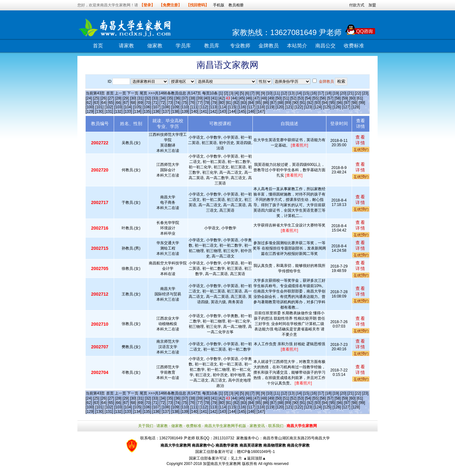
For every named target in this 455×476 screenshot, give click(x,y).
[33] (155, 98)
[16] (314, 93)
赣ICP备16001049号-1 (256, 452)
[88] (281, 103)
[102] (109, 107)
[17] (321, 93)
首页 (98, 46)
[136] (156, 111)
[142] (213, 111)
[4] (237, 93)
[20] (343, 93)
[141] (204, 111)
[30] (133, 98)
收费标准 (354, 46)
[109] (175, 107)
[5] (242, 93)
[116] (242, 107)
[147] (261, 111)
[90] (295, 103)
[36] (177, 98)
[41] (214, 98)
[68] (133, 103)
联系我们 (276, 426)
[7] (252, 93)
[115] (232, 107)
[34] (163, 98)
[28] (118, 98)
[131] (109, 111)
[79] (214, 103)
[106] (147, 107)
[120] (280, 107)
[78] (207, 103)
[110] (185, 107)
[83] (244, 103)
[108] (166, 107)
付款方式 (357, 5)
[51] (286, 98)
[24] (89, 98)
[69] (141, 103)
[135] (147, 111)
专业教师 (240, 46)
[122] (299, 107)
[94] (325, 103)
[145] (242, 111)
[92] (310, 103)
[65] (111, 103)
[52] (293, 98)
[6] (247, 93)
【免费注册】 (170, 5)
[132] (118, 111)
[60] (352, 98)
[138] (175, 111)
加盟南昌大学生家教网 (222, 464)
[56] (323, 98)
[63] (96, 103)
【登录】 (147, 5)
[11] (277, 93)
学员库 (183, 46)
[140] (194, 111)
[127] (346, 107)
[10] (269, 93)
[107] (156, 107)
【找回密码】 (197, 5)
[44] (234, 98)
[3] (231, 93)
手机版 (219, 5)
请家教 (126, 46)
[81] (229, 103)
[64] (104, 103)
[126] (337, 107)
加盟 (372, 5)
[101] (99, 107)
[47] (257, 98)
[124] (318, 107)
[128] (356, 107)
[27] (111, 98)
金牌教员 (269, 46)
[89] (288, 103)
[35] (170, 98)
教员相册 (236, 5)
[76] (192, 103)
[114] (223, 107)
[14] (299, 93)
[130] (99, 111)
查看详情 (361, 140)
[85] (258, 103)
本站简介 (297, 46)
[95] (332, 103)
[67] (126, 103)
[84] (251, 103)
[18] (328, 93)
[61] (360, 98)
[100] (90, 107)
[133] (128, 111)
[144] (232, 111)
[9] (263, 93)
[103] (118, 107)
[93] (318, 103)
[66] (118, 103)
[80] (221, 103)
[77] (199, 103)
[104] (128, 107)
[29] (126, 98)
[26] (104, 98)
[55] (315, 98)
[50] (279, 98)
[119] (270, 107)
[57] (330, 98)
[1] (221, 93)
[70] (148, 103)
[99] (362, 103)
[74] (177, 103)
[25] (96, 98)
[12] (284, 93)
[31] (141, 98)
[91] (303, 103)
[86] (266, 103)
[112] (204, 107)
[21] (350, 93)
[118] (261, 107)
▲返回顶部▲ (255, 458)
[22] (358, 93)
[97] (347, 103)
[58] (338, 98)
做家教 (155, 46)
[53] (301, 98)
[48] (264, 98)
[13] (291, 93)
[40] (207, 98)
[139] (185, 111)
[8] (258, 93)
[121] (289, 107)
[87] (273, 103)
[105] (137, 107)
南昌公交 (325, 46)
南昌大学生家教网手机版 (225, 426)
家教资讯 (257, 426)
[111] (194, 107)
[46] (249, 98)
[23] (365, 93)
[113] (213, 107)
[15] (306, 93)
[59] (345, 98)
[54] (308, 98)
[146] (251, 111)
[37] (185, 98)
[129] (90, 111)
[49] (271, 98)
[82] (236, 103)
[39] (199, 98)
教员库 (212, 46)
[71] (155, 103)
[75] (185, 103)
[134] (137, 111)
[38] (192, 98)
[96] (340, 103)
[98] (355, 103)
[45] (242, 98)
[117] (251, 107)
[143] (223, 111)
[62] (89, 103)
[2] (226, 93)
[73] (170, 103)
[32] (148, 98)
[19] (336, 93)
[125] (327, 107)
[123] (308, 107)
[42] (221, 98)
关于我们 (146, 426)
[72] (163, 103)
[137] (166, 111)
